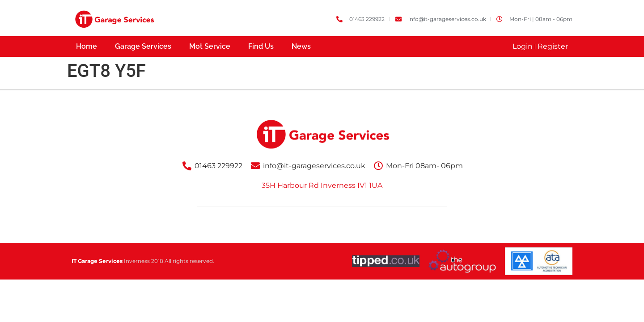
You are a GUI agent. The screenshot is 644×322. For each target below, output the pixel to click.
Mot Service (210, 46)
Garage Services (143, 46)
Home (87, 46)
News (301, 46)
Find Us (261, 46)
